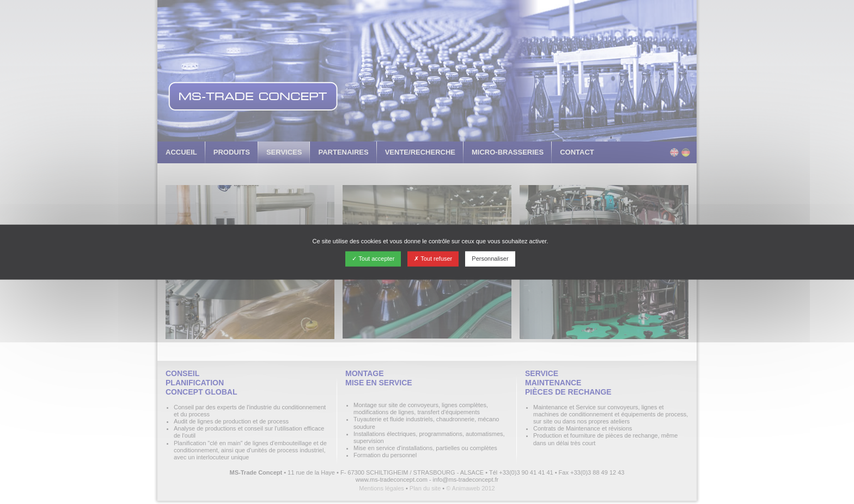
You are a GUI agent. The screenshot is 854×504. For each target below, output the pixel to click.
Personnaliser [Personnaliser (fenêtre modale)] (490, 259)
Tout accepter (373, 259)
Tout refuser (433, 259)
